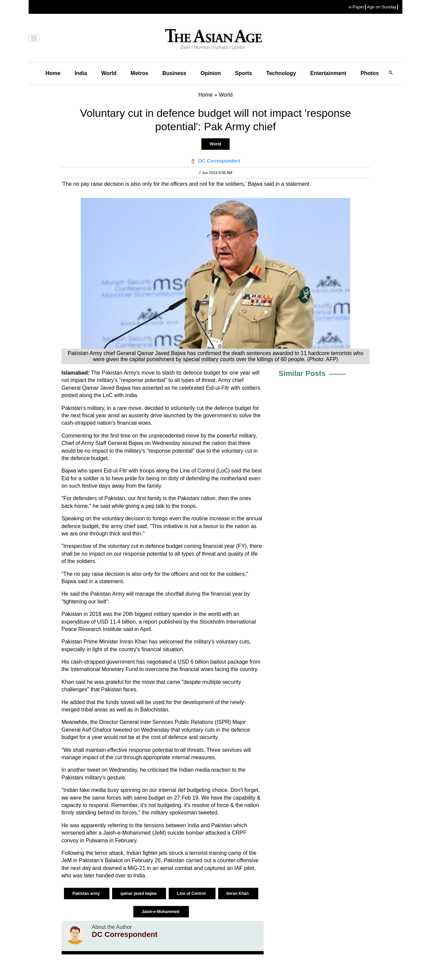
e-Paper (357, 7)
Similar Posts (302, 373)
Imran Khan (238, 894)
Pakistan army (87, 894)
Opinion (210, 73)
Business (174, 73)
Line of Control (192, 894)
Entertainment (328, 73)
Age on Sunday (382, 7)
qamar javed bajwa (139, 894)
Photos (370, 73)
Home (53, 73)
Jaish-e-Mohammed (161, 912)
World (109, 73)
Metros (139, 73)
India (81, 73)
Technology (281, 73)
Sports (244, 73)
